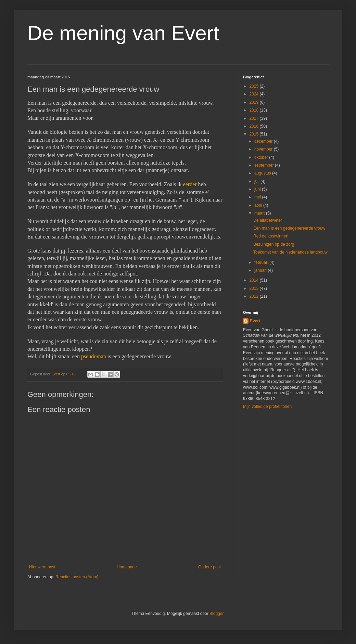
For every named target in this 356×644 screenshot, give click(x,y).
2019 (255, 102)
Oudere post (209, 567)
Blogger (217, 614)
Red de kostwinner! (271, 236)
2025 (255, 86)
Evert (255, 321)
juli (257, 181)
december (264, 141)
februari (262, 262)
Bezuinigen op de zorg (274, 244)
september (265, 165)
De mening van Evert (123, 33)
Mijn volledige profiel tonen (267, 407)
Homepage (127, 567)
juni (258, 189)
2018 (255, 110)
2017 (255, 118)
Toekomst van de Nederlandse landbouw (290, 252)
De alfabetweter (268, 220)
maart (260, 213)
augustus (263, 173)
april (259, 205)
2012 (255, 296)
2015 (255, 134)
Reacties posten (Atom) (77, 577)
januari (261, 270)
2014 (255, 280)
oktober (262, 157)
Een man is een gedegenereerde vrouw (289, 228)
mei (258, 197)
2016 (255, 126)
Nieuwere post (42, 567)
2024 (255, 94)
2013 (255, 288)
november (264, 149)
